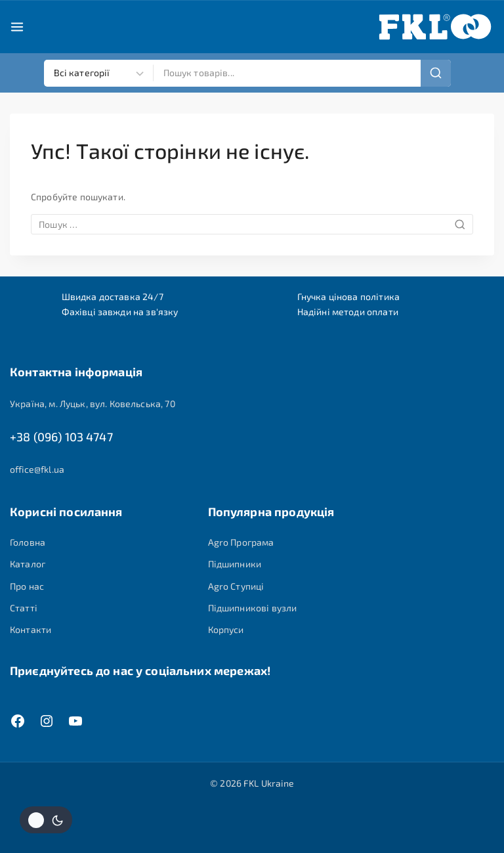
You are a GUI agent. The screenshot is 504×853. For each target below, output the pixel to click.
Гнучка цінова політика (348, 296)
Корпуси (226, 629)
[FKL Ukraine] (435, 27)
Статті (24, 608)
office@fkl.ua (37, 469)
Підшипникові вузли (253, 608)
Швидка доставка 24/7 (113, 296)
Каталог (28, 564)
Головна (28, 542)
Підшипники (235, 564)
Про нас (27, 586)
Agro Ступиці (236, 586)
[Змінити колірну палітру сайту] (46, 820)
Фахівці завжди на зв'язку (120, 312)
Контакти (31, 629)
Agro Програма (241, 542)
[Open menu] (17, 27)
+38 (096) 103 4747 (61, 437)
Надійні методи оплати (348, 312)
